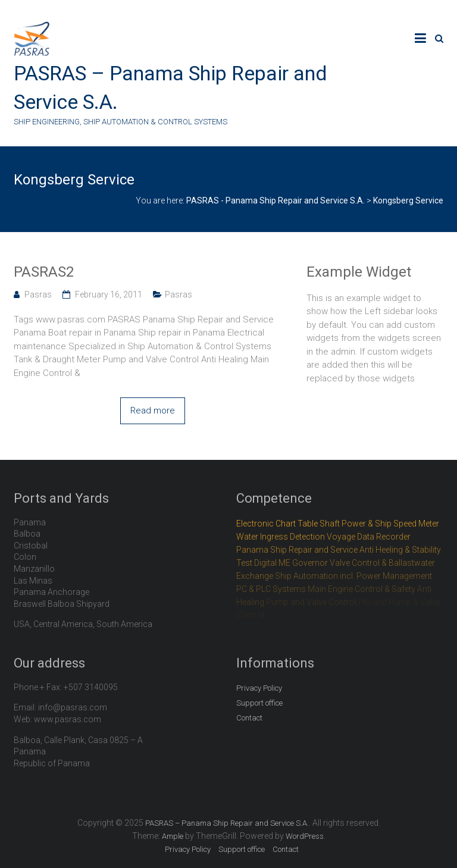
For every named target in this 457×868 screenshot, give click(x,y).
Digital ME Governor (291, 563)
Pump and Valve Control (311, 602)
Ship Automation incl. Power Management (353, 576)
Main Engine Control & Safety (361, 589)
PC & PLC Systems (271, 589)
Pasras (38, 294)
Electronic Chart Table (277, 524)
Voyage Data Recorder (369, 537)
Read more (153, 411)
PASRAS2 (44, 272)
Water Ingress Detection (281, 537)
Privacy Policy (259, 688)
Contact (249, 718)
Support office (259, 703)
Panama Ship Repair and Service (297, 550)
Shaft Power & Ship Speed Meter (379, 524)
